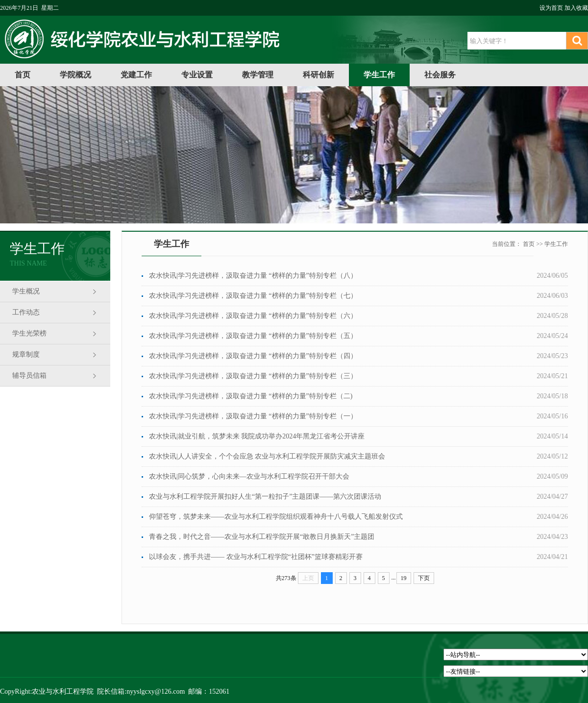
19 (404, 578)
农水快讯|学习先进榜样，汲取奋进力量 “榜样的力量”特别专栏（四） (253, 356)
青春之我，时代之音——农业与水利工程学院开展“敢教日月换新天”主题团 (262, 537)
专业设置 (197, 75)
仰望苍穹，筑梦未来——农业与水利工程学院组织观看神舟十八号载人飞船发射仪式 (276, 517)
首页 (23, 75)
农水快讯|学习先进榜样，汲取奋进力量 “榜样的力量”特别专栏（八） (253, 276)
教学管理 (258, 75)
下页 (424, 578)
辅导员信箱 (29, 376)
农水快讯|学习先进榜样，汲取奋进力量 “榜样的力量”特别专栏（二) (251, 396)
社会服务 (440, 75)
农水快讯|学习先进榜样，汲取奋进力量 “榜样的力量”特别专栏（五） (253, 336)
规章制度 (26, 354)
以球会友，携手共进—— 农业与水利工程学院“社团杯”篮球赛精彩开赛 (256, 557)
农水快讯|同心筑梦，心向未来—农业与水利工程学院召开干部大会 (249, 476)
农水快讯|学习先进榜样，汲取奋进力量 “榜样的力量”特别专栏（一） (253, 416)
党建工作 (136, 75)
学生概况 (26, 291)
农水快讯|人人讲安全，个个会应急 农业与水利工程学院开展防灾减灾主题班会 (267, 456)
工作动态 (26, 312)
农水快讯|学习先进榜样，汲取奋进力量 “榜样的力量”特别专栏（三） (253, 376)
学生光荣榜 (29, 333)
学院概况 (75, 75)
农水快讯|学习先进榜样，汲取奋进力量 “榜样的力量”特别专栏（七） (253, 296)
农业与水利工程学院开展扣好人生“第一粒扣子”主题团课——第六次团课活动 (265, 497)
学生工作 (379, 75)
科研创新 (318, 75)
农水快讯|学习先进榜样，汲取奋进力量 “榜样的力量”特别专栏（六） (253, 316)
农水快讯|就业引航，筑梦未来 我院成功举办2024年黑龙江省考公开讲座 (257, 436)
